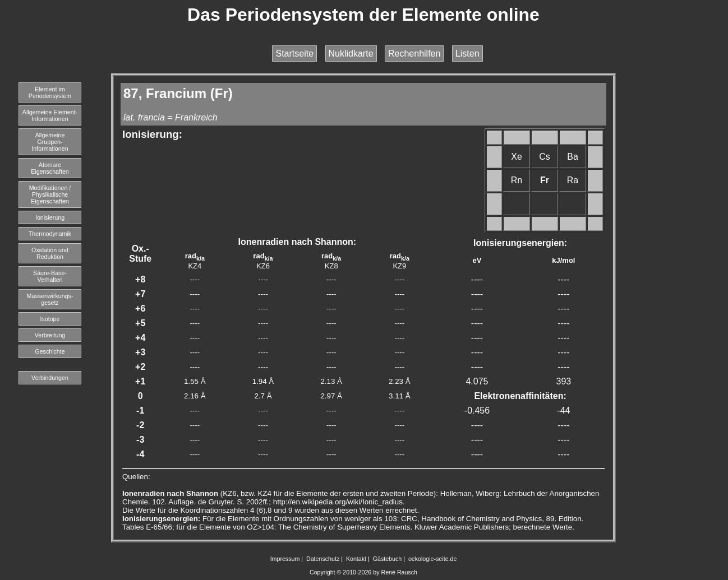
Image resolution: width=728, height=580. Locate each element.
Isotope (50, 319)
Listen (467, 54)
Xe (517, 157)
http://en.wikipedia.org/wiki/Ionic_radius (338, 502)
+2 (140, 367)
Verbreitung (50, 335)
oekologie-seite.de (433, 559)
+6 (140, 308)
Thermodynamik (50, 234)
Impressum (285, 559)
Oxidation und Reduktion (50, 253)
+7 (140, 294)
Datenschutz (323, 559)
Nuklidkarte (351, 54)
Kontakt (356, 559)
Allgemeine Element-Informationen (50, 115)
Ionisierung (50, 217)
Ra (573, 180)
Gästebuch (388, 559)
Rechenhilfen (414, 54)
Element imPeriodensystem (50, 92)
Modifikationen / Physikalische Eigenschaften (50, 194)
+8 (140, 279)
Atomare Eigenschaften (50, 168)
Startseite (294, 54)
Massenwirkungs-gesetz (50, 299)
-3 (140, 440)
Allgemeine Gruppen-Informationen (50, 142)
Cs (545, 157)
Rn (517, 180)
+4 (140, 338)
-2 (140, 425)
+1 (140, 381)
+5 (140, 323)
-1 (140, 410)
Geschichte (50, 351)
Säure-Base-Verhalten (50, 276)
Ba (573, 157)
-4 (140, 454)
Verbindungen (50, 378)
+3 (140, 352)
